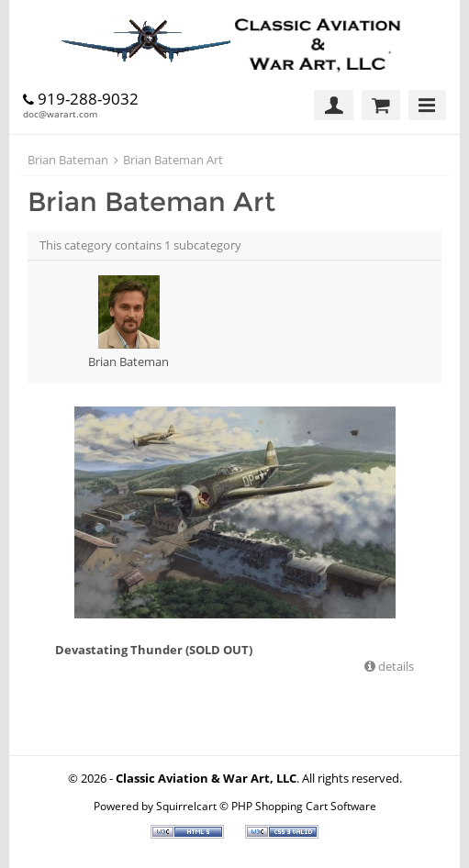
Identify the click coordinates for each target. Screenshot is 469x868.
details (395, 666)
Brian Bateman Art (173, 160)
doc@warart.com (60, 114)
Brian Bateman (68, 160)
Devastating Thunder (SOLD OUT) (154, 650)
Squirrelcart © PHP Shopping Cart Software (266, 806)
